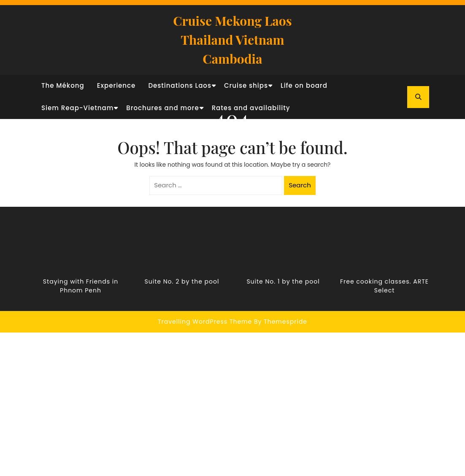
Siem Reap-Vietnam (77, 108)
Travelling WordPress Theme (205, 322)
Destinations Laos (180, 85)
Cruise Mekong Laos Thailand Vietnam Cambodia (232, 40)
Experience (116, 85)
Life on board (304, 85)
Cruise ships (246, 85)
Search (300, 185)
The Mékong (63, 85)
